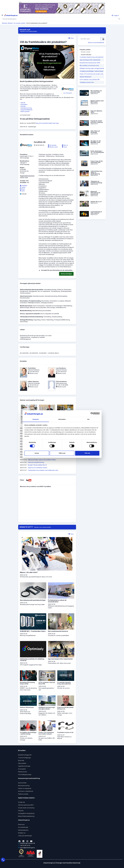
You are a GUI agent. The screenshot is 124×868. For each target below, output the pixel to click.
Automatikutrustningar (50, 289)
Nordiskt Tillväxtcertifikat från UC (37, 465)
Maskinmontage (25, 307)
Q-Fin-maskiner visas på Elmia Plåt (90, 80)
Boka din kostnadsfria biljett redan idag (47, 123)
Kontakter (24, 186)
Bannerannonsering (24, 786)
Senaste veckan (86, 52)
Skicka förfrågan (66, 274)
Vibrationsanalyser (25, 293)
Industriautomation (26, 296)
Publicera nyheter (23, 794)
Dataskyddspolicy (23, 830)
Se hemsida (52, 145)
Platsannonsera (23, 772)
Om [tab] (88, 419)
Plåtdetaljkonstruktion (34, 303)
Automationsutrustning (51, 296)
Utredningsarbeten (66, 291)
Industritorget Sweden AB (26, 843)
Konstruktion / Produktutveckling (30, 301)
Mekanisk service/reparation (38, 307)
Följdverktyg (50, 320)
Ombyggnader (33, 291)
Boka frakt (21, 760)
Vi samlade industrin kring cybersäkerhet (92, 57)
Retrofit (23, 103)
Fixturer (43, 320)
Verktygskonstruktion (47, 303)
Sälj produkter (22, 763)
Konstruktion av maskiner (57, 301)
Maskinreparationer (26, 306)
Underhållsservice (61, 307)
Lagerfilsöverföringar (24, 766)
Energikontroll (24, 291)
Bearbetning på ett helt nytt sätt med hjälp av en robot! (36, 336)
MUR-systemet (25, 111)
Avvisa (37, 453)
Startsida (4, 23)
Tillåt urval (62, 453)
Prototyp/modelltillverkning (62, 320)
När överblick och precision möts (89, 65)
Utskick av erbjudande (25, 788)
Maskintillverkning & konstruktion (42, 311)
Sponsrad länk (22, 783)
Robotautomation (25, 298)
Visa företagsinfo (68, 90)
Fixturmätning (47, 317)
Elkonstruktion (45, 301)
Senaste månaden (86, 55)
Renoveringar (51, 307)
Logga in (115, 15)
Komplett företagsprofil (25, 755)
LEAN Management (25, 339)
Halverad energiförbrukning (36, 462)
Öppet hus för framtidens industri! (37, 468)
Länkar (23, 187)
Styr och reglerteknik (44, 291)
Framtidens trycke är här (87, 82)
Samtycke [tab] (36, 419)
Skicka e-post (53, 147)
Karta (22, 191)
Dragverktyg (37, 320)
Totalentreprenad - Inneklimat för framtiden (32, 337)
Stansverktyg (24, 322)
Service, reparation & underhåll (30, 314)
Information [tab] (62, 419)
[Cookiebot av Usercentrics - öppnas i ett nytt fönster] (92, 414)
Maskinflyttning (68, 306)
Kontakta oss (22, 833)
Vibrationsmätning (57, 317)
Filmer (22, 189)
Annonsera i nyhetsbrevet (26, 791)
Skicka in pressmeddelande (96, 43)
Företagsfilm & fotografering (26, 813)
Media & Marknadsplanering (26, 816)
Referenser (21, 824)
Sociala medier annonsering (26, 808)
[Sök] (119, 19)
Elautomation (68, 289)
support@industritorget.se (26, 848)
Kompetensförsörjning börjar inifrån (90, 63)
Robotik (23, 106)
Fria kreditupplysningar (25, 775)
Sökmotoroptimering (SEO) (26, 805)
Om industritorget (23, 827)
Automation (24, 104)
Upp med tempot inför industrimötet (90, 60)
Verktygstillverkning (26, 320)
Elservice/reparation (39, 306)
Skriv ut (65, 145)
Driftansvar (60, 289)
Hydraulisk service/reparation (54, 306)
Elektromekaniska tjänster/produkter (32, 289)
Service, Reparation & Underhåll (50, 314)
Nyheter (10, 23)
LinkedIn (23, 194)
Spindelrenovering (26, 108)
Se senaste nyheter (20, 23)
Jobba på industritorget (25, 836)
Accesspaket (22, 769)
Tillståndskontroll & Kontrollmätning (31, 317)
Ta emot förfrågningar (24, 758)
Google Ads (22, 802)
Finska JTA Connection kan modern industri (92, 74)
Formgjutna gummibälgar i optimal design (91, 71)
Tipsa (71, 38)
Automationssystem (38, 296)
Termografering (55, 291)
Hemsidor (21, 811)
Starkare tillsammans (86, 77)
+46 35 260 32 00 (24, 845)
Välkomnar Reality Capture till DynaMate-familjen (42, 460)
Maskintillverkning (26, 311)
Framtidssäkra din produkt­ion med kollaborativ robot (43, 470)
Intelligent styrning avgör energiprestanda (92, 68)
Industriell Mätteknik (27, 110)
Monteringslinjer (63, 296)
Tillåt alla (87, 453)
